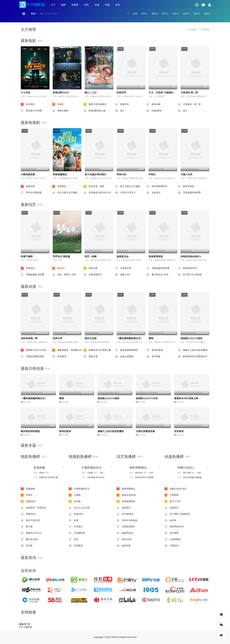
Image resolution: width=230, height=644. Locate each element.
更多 (41, 41)
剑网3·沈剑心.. (186, 468)
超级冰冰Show (126, 495)
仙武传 (170, 520)
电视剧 (75, 5)
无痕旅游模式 (126, 527)
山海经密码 (173, 539)
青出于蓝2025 (30, 520)
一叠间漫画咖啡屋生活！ (130, 338)
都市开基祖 (186, 186)
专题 (107, 5)
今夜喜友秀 (123, 268)
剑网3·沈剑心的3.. (176, 489)
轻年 (73, 539)
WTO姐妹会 (125, 514)
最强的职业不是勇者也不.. (193, 357)
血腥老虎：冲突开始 (33, 508)
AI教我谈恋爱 (28, 174)
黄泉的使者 (155, 350)
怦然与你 (121, 174)
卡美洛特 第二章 (189, 92)
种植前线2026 (187, 268)
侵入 (120, 111)
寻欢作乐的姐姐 (127, 520)
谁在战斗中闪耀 (31, 111)
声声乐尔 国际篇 (61, 256)
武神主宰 (57, 338)
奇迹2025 (76, 514)
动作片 (144, 14)
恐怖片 (176, 14)
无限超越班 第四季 (33, 275)
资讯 (118, 5)
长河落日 (76, 527)
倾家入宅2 (123, 275)
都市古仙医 (91, 338)
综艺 (87, 5)
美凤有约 (124, 508)
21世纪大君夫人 (125, 193)
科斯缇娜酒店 (60, 174)
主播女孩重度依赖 (32, 357)
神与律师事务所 (157, 186)
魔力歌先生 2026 (157, 275)
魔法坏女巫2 (30, 539)
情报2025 (28, 501)
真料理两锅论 (138, 468)
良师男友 (59, 186)
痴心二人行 (91, 92)
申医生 (152, 174)
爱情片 (155, 14)
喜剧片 (197, 14)
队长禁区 (28, 104)
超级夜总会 (123, 256)
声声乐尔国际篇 (31, 193)
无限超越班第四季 (189, 193)
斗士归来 (26, 92)
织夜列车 (121, 92)
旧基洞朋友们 (93, 275)
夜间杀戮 (153, 104)
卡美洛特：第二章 (189, 104)
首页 (53, 5)
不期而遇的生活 (92, 468)
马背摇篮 (76, 546)
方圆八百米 (186, 174)
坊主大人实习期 (79, 508)
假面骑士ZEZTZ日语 (33, 350)
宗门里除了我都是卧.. (178, 514)
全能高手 (172, 508)
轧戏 (73, 520)
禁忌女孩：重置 (94, 186)
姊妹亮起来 (125, 533)
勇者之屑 (91, 357)
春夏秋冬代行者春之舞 (97, 350)
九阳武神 (172, 546)
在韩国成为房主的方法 (97, 193)
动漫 (97, 5)
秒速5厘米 (154, 111)
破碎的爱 (28, 186)
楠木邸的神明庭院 (126, 350)
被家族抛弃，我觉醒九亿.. (68, 350)
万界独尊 (172, 495)
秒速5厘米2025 (61, 92)
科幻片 (165, 14)
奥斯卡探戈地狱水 (95, 104)
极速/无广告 (25, 624)
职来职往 (28, 268)
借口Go (59, 268)
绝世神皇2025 (174, 527)
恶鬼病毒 (39, 468)
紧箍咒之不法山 (31, 533)
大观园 (75, 495)
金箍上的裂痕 (124, 357)
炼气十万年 (173, 501)
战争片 (186, 14)
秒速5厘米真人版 (95, 111)
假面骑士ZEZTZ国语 (191, 338)
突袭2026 (28, 514)
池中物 (75, 501)
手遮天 (27, 495)
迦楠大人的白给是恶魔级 (193, 350)
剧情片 (207, 14)
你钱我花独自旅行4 (191, 256)
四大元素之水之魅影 (128, 186)
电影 (63, 5)
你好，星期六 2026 (64, 275)
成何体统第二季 (29, 338)
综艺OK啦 (124, 539)
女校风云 (153, 193)
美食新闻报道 (156, 256)
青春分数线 (60, 111)
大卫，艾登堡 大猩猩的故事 (163, 92)
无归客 (27, 546)
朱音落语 (59, 357)
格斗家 (27, 527)
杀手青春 (153, 357)
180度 (58, 104)
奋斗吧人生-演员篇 (190, 275)
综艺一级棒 (91, 256)
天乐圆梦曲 (77, 533)
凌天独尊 (172, 533)
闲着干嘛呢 (27, 256)
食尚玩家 (91, 268)
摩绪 (151, 338)
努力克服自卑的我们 (95, 174)
